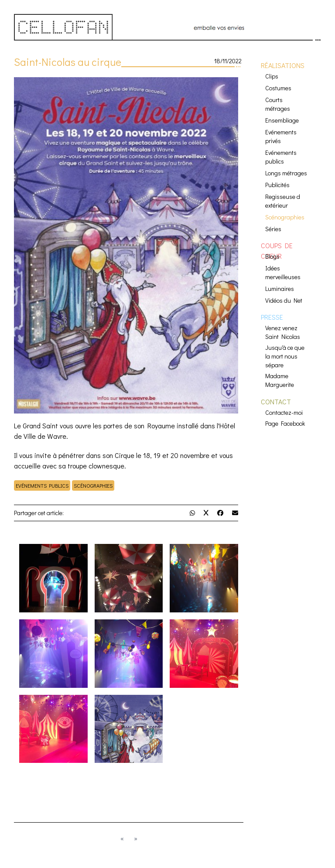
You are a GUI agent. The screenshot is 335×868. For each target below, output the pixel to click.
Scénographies (93, 485)
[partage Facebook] (220, 513)
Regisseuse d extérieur (283, 201)
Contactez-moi (284, 412)
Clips (272, 76)
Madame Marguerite (280, 380)
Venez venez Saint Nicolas (283, 332)
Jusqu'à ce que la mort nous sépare (285, 356)
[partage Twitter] (206, 513)
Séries (273, 229)
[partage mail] (235, 513)
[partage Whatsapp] (192, 513)
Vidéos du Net (284, 300)
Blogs (272, 256)
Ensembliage (282, 120)
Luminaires (280, 289)
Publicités (277, 185)
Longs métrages (286, 173)
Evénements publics (42, 485)
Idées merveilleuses (283, 272)
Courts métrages (278, 104)
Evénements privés (281, 136)
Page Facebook (285, 423)
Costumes (278, 88)
